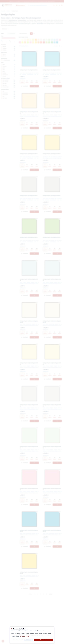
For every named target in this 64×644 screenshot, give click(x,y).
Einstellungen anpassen (17, 640)
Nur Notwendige (29, 640)
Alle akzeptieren (43, 640)
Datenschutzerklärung (25, 636)
